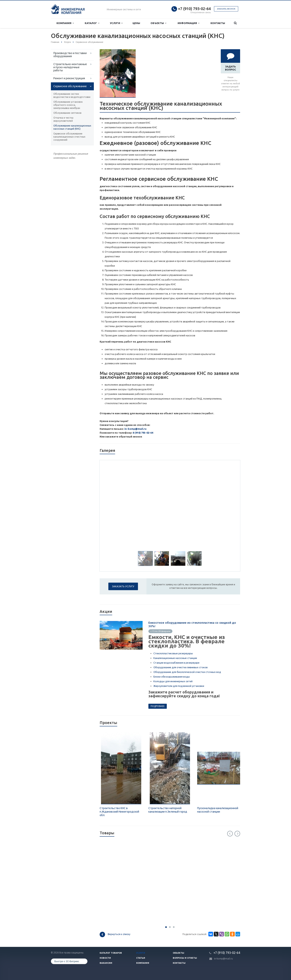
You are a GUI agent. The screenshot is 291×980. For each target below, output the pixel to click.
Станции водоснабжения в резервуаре (176, 663)
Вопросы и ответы (185, 958)
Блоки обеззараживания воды (172, 677)
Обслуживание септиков (67, 113)
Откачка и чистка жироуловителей (63, 119)
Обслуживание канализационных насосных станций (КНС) (72, 127)
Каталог (92, 23)
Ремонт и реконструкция (69, 78)
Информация (188, 23)
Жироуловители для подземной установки (179, 686)
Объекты (158, 23)
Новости (105, 958)
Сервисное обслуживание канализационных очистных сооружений (69, 137)
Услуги (116, 23)
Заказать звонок (226, 9)
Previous (230, 834)
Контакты (218, 23)
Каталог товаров (111, 953)
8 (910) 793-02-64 (143, 433)
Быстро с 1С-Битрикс (67, 961)
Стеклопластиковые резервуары (173, 653)
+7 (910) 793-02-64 (194, 9)
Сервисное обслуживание (70, 86)
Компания (65, 23)
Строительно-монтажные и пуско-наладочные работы (70, 67)
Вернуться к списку (115, 934)
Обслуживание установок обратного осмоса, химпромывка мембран (68, 105)
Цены (136, 23)
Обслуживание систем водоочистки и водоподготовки (72, 95)
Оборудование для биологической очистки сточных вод (187, 672)
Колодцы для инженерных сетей (173, 681)
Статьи (141, 958)
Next (237, 834)
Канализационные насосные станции (175, 658)
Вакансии (106, 963)
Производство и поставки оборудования (70, 55)
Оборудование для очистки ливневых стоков (181, 667)
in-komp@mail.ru (135, 429)
